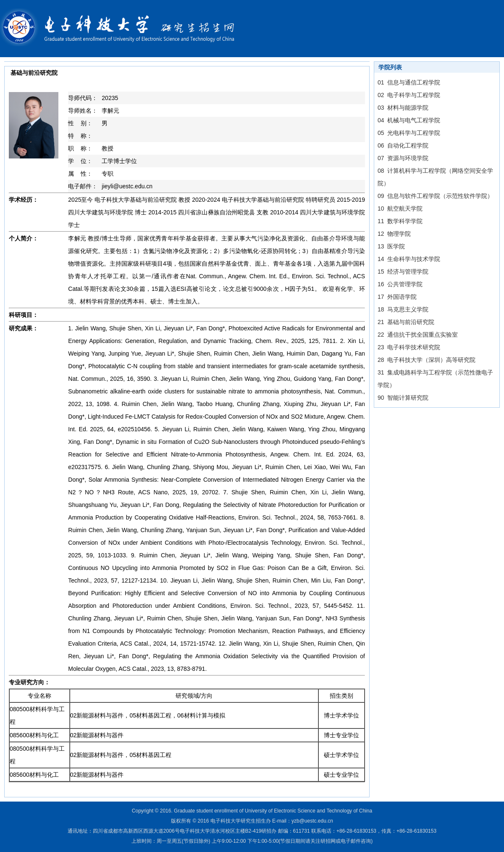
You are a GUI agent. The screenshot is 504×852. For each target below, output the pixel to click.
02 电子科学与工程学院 (409, 95)
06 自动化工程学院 (403, 145)
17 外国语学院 (397, 297)
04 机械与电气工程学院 (409, 120)
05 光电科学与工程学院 (409, 133)
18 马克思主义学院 (403, 309)
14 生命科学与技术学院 (409, 259)
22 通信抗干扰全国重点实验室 (418, 335)
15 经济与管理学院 (403, 272)
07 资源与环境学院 (403, 158)
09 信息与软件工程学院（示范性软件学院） (435, 196)
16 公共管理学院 (400, 284)
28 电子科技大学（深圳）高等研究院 (427, 360)
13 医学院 (391, 246)
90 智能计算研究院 (403, 398)
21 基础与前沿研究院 (406, 322)
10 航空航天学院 (400, 208)
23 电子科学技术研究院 (409, 347)
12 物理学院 (394, 234)
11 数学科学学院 (400, 221)
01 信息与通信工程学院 (409, 82)
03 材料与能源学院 (403, 108)
